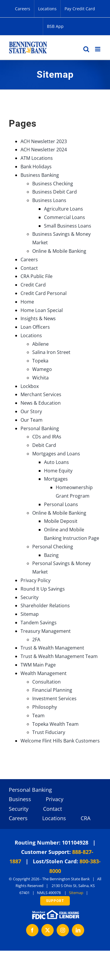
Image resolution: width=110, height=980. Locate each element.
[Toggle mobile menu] (98, 49)
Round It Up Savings (43, 589)
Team (38, 715)
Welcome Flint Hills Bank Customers (60, 741)
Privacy (55, 799)
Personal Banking (40, 428)
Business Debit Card (55, 192)
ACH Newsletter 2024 (44, 150)
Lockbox (30, 386)
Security (29, 597)
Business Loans (49, 200)
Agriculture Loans (64, 209)
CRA (86, 818)
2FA (36, 640)
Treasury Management (46, 631)
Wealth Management (44, 673)
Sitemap (30, 614)
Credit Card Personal (44, 293)
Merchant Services (41, 394)
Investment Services (54, 698)
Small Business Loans (68, 226)
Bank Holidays (36, 167)
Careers (29, 260)
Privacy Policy (35, 580)
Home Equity (58, 471)
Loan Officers (35, 327)
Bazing (51, 555)
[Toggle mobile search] (86, 49)
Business (20, 799)
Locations (31, 335)
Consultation (46, 682)
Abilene (40, 344)
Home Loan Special (42, 310)
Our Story (31, 411)
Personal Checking (53, 547)
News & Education (41, 403)
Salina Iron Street (51, 352)
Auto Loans (56, 462)
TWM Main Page (38, 665)
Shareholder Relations (45, 606)
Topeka (40, 361)
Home (27, 302)
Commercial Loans (65, 217)
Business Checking (53, 184)
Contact (29, 268)
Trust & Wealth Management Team (59, 656)
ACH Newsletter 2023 (44, 141)
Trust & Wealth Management (52, 648)
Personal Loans (61, 504)
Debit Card (44, 445)
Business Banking (40, 175)
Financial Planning (52, 690)
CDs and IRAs (47, 437)
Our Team (32, 420)
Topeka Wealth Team (55, 724)
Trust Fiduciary (49, 732)
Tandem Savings (39, 623)
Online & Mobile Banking (59, 251)
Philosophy (45, 707)
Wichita (40, 378)
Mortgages (56, 479)
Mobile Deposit (61, 521)
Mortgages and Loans (56, 454)
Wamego (42, 369)
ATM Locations (37, 158)
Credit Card (33, 285)
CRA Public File (37, 276)
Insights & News (38, 318)
